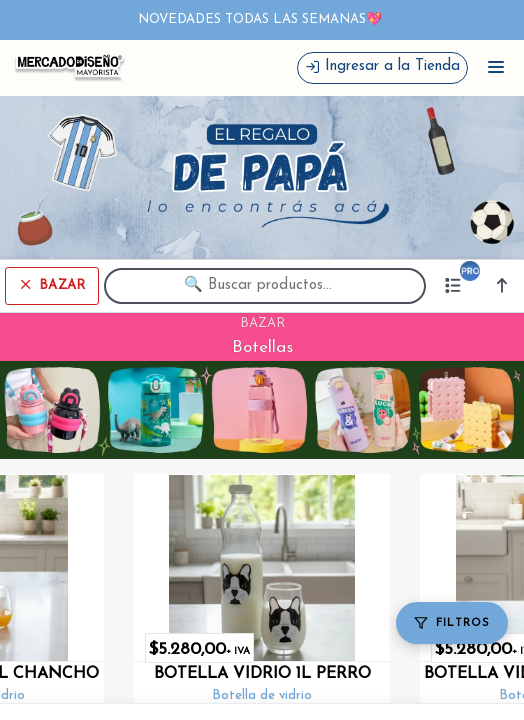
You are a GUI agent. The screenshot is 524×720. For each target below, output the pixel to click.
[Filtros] (452, 623)
